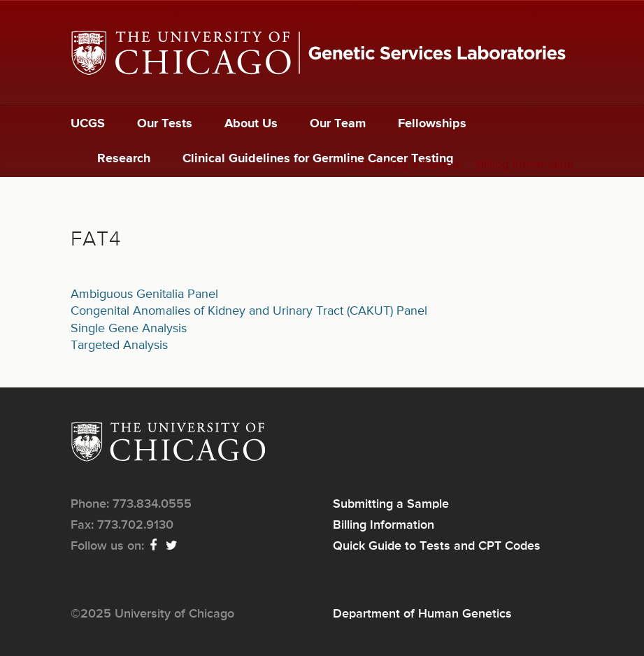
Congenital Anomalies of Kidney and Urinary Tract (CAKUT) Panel (249, 311)
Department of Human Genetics (422, 614)
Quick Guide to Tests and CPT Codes (437, 546)
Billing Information (525, 165)
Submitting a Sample (406, 165)
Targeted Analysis (119, 345)
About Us (251, 124)
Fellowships (432, 124)
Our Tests (165, 124)
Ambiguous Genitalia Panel (144, 294)
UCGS (88, 124)
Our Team (338, 124)
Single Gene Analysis (129, 329)
